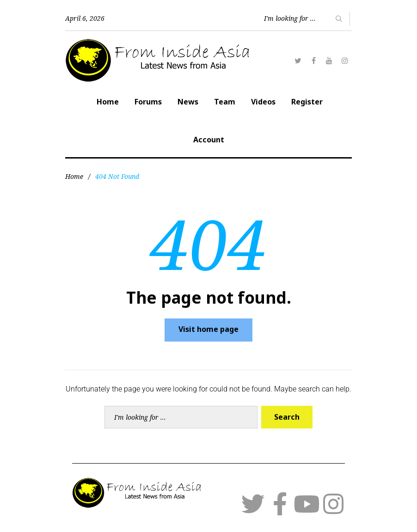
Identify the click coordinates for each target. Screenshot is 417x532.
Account (209, 140)
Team (225, 102)
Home (108, 102)
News (188, 102)
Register (307, 102)
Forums (148, 102)
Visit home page (208, 329)
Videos (263, 102)
